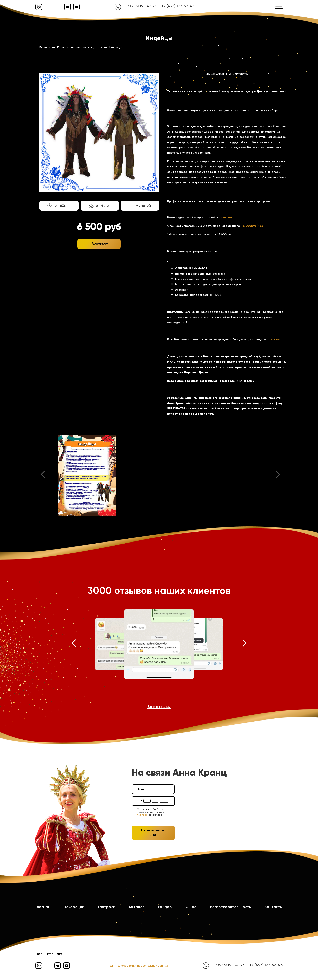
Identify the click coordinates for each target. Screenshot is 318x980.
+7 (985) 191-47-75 (141, 6)
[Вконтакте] (68, 7)
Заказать (101, 244)
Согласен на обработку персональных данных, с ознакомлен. (151, 812)
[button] (74, 644)
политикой (143, 815)
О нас (191, 907)
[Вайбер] (39, 7)
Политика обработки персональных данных (138, 966)
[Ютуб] (76, 7)
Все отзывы (159, 707)
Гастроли (107, 907)
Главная (43, 907)
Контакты (274, 907)
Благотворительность (231, 907)
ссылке (276, 339)
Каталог (137, 907)
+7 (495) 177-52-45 (178, 6)
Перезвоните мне (153, 832)
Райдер (165, 907)
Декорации (74, 907)
